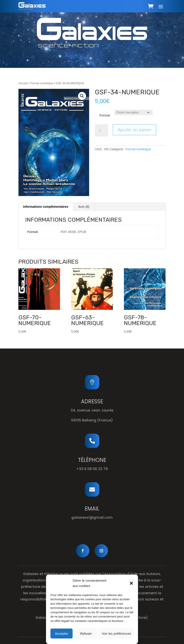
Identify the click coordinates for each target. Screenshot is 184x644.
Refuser (86, 634)
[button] (131, 583)
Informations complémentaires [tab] (46, 207)
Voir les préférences (116, 634)
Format (105, 115)
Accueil (23, 83)
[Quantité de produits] (102, 130)
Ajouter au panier (134, 130)
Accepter (62, 634)
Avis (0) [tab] (84, 207)
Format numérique (42, 83)
